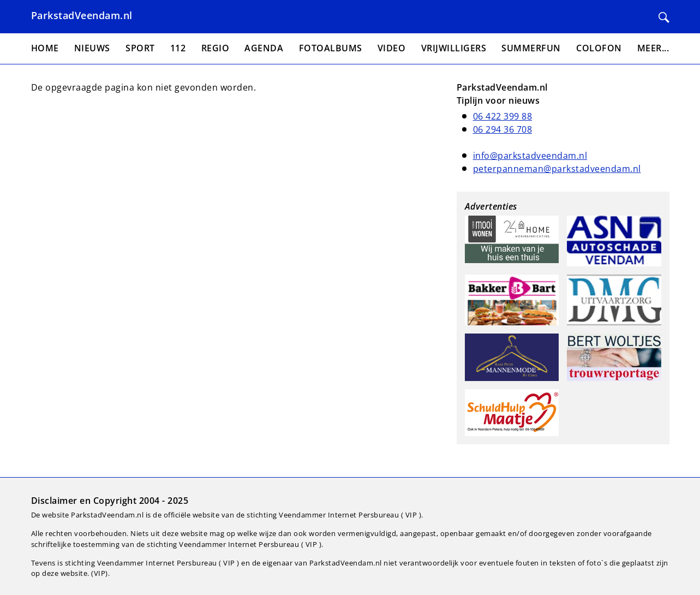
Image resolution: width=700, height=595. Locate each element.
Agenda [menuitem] (264, 48)
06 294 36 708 (503, 129)
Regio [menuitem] (216, 48)
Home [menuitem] (45, 48)
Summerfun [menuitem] (531, 48)
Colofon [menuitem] (599, 48)
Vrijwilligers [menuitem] (454, 48)
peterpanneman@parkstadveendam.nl (557, 169)
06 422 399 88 (503, 116)
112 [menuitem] (178, 48)
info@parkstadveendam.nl (530, 156)
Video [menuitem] (392, 48)
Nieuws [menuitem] (92, 48)
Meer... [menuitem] (653, 48)
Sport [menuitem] (140, 48)
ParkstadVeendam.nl (82, 15)
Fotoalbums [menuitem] (331, 48)
